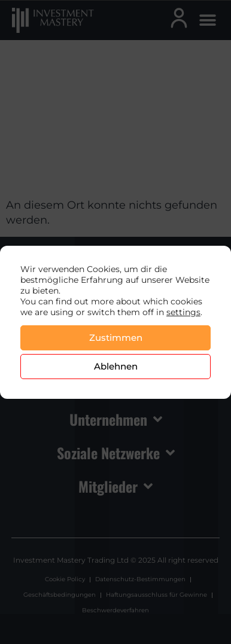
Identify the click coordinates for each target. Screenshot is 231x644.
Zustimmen (116, 338)
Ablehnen (116, 366)
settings (183, 312)
